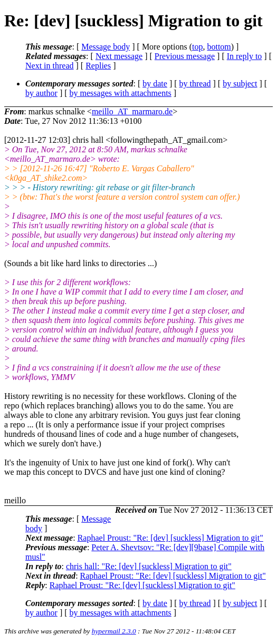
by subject (240, 84)
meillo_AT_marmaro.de (132, 111)
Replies (98, 66)
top (197, 47)
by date (155, 84)
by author (41, 93)
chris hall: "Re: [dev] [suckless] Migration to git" (149, 566)
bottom (219, 47)
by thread (195, 84)
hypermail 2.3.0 (114, 631)
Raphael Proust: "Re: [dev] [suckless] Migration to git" (170, 538)
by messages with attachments (121, 93)
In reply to (245, 56)
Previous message (185, 56)
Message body (106, 47)
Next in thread (50, 66)
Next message (119, 56)
